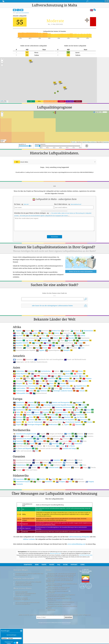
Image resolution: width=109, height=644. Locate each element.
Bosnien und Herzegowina (61, 402)
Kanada (74, 441)
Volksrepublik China (23, 393)
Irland (78, 410)
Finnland (19, 407)
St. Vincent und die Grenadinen (47, 448)
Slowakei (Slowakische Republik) (63, 420)
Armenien (31, 371)
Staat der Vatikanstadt (33, 422)
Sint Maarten (36, 446)
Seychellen (19, 345)
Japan (18, 378)
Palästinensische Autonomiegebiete (27, 386)
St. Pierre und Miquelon (24, 448)
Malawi (54, 338)
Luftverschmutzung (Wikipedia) (79, 537)
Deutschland (20, 405)
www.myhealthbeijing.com (76, 544)
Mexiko (32, 443)
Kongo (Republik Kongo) (56, 336)
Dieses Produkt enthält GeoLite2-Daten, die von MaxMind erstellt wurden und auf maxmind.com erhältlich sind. (60, 580)
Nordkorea (41, 383)
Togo (36, 348)
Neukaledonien (21, 465)
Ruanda (37, 343)
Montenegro (65, 415)
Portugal (42, 417)
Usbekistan (43, 391)
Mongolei (19, 383)
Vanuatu (17, 470)
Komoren (41, 336)
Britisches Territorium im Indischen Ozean (47, 374)
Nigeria (70, 340)
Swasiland (84, 345)
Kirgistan (87, 379)
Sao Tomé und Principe (65, 343)
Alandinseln (19, 402)
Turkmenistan (19, 391)
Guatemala (19, 441)
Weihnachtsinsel (40, 393)
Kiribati (44, 463)
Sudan (75, 345)
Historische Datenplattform (23, 604)
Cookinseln (69, 460)
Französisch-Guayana (23, 482)
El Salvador (43, 439)
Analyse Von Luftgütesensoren (24, 585)
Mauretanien (84, 338)
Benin (34, 331)
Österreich (79, 424)
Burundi (65, 331)
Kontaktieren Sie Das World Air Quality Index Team (29, 573)
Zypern (66, 424)
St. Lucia (60, 446)
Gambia (35, 333)
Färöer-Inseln (45, 407)
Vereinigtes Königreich (35, 424)
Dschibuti (75, 331)
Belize (17, 436)
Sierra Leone (32, 345)
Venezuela (18, 484)
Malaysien (72, 381)
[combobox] (54, 162)
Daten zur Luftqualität (21, 592)
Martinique (20, 443)
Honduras (40, 441)
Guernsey (58, 410)
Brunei (68, 374)
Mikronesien (68, 463)
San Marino (81, 417)
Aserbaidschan (44, 371)
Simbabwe (45, 345)
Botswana (43, 331)
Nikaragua (55, 443)
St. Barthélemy (49, 446)
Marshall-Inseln (55, 463)
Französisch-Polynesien (22, 463)
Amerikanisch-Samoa (41, 460)
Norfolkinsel (56, 465)
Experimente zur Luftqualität (23, 583)
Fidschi (79, 460)
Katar (77, 378)
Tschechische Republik (73, 422)
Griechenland (20, 410)
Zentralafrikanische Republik (24, 350)
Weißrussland (53, 424)
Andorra (43, 402)
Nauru (78, 463)
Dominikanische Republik (24, 439)
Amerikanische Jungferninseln (25, 434)
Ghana (46, 333)
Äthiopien (66, 350)
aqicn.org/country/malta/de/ (22, 13)
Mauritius (19, 340)
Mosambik (42, 340)
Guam (36, 463)
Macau (60, 381)
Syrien (55, 388)
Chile (54, 479)
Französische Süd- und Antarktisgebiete (49, 359)
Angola (26, 331)
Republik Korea (81, 386)
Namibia (52, 340)
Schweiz (32, 420)
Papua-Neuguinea (20, 468)
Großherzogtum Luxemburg (40, 410)
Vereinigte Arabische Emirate (63, 391)
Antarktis (18, 359)
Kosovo (35, 412)
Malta (18, 415)
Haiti (30, 441)
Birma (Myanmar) (22, 374)
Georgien (79, 374)
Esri (6, 102)
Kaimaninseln (62, 441)
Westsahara (72, 348)
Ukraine (89, 422)
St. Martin (70, 446)
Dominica (89, 436)
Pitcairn (33, 468)
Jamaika (51, 441)
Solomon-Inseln (52, 468)
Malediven (85, 381)
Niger (61, 340)
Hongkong (19, 376)
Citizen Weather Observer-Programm (58, 591)
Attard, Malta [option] (21, 162)
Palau (83, 465)
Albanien (31, 402)
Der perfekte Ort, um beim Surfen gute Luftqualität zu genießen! (62, 607)
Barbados (89, 434)
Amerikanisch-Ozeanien (22, 460)
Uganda (62, 348)
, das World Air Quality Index (86, 555)
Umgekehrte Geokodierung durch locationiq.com (61, 602)
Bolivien (32, 479)
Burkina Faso (55, 331)
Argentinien (20, 479)
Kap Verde (19, 335)
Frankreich (32, 407)
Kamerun (79, 333)
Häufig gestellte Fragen (23, 588)
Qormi (77, 52)
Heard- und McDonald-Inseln (75, 359)
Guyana (37, 482)
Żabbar (37, 55)
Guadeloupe (76, 439)
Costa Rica (68, 436)
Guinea (55, 333)
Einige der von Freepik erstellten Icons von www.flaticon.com (59, 599)
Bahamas (79, 434)
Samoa (41, 468)
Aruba (69, 434)
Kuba (83, 441)
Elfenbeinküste (88, 331)
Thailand (78, 388)
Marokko (71, 338)
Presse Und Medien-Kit (21, 575)
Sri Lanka (45, 388)
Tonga (84, 468)
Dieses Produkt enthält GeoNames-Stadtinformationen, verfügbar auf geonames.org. (62, 584)
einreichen (69, 617)
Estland (84, 405)
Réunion (49, 343)
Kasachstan (65, 378)
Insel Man (68, 410)
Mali (62, 338)
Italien (18, 412)
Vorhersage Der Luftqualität (23, 595)
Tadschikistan (65, 388)
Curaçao (79, 436)
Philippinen (49, 386)
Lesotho (71, 335)
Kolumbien (49, 482)
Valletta (78, 55)
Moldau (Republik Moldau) (35, 415)
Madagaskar (44, 338)
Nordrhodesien (84, 340)
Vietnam (82, 391)
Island (89, 410)
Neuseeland (36, 465)
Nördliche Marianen (71, 465)
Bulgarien (79, 402)
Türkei (31, 391)
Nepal (30, 383)
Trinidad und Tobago (69, 448)
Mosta (36, 52)
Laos (40, 381)
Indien (31, 376)
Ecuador (64, 479)
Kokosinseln (19, 381)
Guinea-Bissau (66, 333)
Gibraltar (81, 407)
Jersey (27, 412)
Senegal (80, 343)
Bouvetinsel (28, 359)
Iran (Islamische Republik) (68, 376)
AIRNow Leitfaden (29, 539)
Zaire (81, 348)
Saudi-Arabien (19, 388)
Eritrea (17, 333)
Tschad (43, 348)
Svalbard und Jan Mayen (52, 422)
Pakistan (63, 383)
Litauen (88, 412)
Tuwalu (92, 468)
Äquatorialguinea (52, 350)
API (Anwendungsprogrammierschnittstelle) (27, 602)
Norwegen (19, 417)
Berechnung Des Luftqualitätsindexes (25, 593)
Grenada (55, 439)
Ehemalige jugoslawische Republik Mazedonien (59, 405)
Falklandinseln (77, 479)
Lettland (77, 412)
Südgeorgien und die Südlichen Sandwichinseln (30, 362)
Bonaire (36, 436)
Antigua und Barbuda (55, 434)
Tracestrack (106, 142)
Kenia (31, 335)
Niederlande (80, 415)
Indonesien (44, 376)
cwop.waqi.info (50, 592)
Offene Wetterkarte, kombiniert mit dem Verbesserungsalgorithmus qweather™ (58, 588)
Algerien (17, 331)
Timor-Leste (65, 468)
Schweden (19, 420)
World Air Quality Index (56, 553)
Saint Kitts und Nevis (21, 446)
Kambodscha (51, 378)
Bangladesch (67, 371)
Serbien (43, 420)
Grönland (64, 439)
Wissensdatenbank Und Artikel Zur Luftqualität (28, 582)
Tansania (28, 348)
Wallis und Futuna (30, 470)
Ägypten (40, 350)
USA (37, 451)
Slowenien (84, 420)
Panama (67, 444)
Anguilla (41, 434)
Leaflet (2, 101)
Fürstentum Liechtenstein (63, 407)
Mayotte (31, 340)
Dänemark (34, 405)
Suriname (80, 482)
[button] (2, 59)
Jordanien (37, 378)
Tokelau (75, 468)
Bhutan (80, 371)
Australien (57, 460)
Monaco (52, 415)
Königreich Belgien (61, 412)
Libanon (50, 381)
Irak (54, 376)
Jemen (27, 379)
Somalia (56, 345)
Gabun (25, 333)
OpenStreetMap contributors (89, 142)
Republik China (65, 386)
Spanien (19, 422)
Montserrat (43, 444)
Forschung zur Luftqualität (24, 578)
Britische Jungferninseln (52, 436)
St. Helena (66, 345)
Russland (67, 417)
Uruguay (90, 482)
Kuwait (30, 381)
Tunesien (53, 348)
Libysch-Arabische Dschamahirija (25, 338)
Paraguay (60, 482)
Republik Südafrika (22, 343)
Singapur (32, 388)
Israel (84, 376)
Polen (31, 417)
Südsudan (18, 348)
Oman (51, 383)
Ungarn (18, 424)
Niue (47, 465)
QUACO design (52, 610)
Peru (70, 482)
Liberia (81, 336)
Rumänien (55, 417)
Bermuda (25, 436)
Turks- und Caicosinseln (22, 451)
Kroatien (46, 412)
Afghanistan (19, 371)
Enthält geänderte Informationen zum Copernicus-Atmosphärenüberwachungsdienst (61, 595)
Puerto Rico (77, 444)
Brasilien (42, 479)
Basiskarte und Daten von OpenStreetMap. (59, 604)
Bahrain (55, 371)
